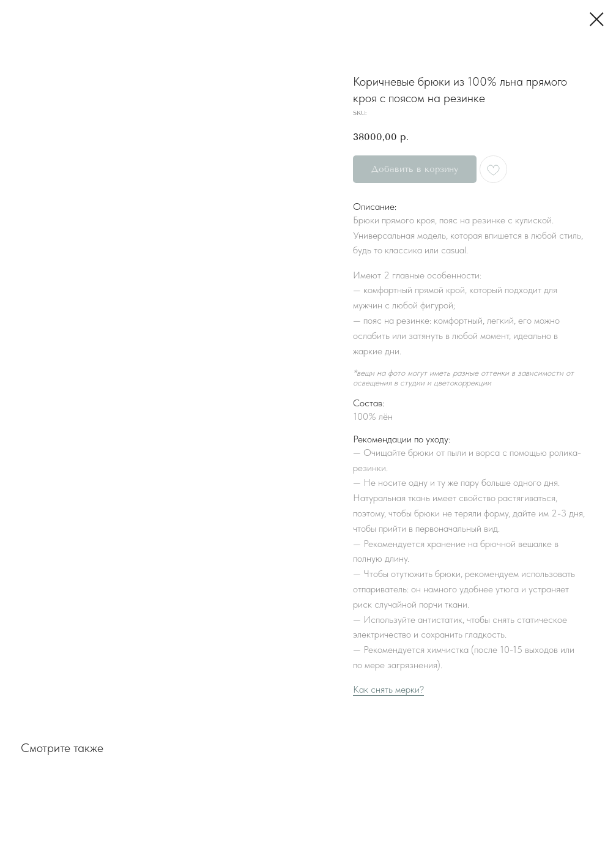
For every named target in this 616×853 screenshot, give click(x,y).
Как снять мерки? (388, 689)
